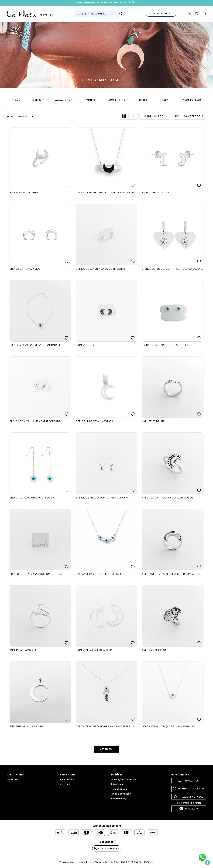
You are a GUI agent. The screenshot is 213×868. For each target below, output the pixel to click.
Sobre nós (12, 779)
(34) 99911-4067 (189, 781)
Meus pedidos (67, 779)
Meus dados (66, 784)
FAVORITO (67, 185)
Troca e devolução (121, 794)
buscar (121, 14)
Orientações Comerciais (124, 779)
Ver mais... (106, 749)
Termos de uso (119, 789)
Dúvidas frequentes (189, 789)
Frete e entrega (119, 799)
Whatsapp (189, 809)
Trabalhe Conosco (189, 797)
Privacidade (117, 784)
